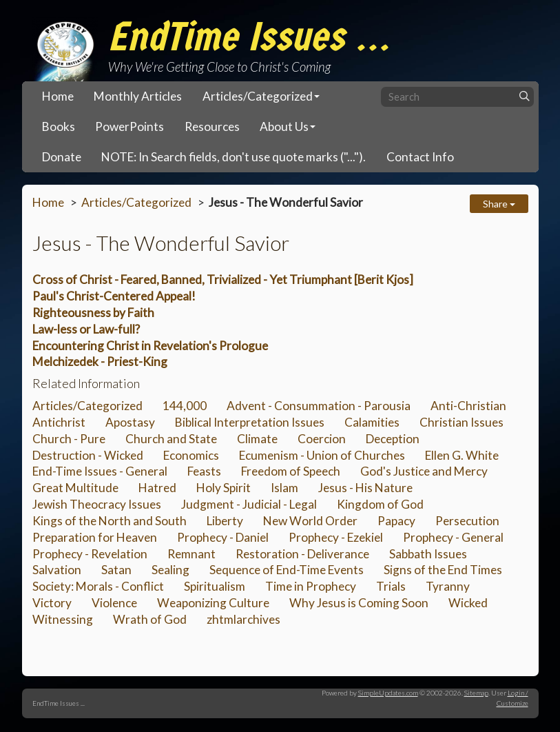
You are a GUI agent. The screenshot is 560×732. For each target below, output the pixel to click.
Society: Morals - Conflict (98, 586)
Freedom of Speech (291, 471)
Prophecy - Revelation (90, 554)
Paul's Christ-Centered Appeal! (114, 296)
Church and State (171, 439)
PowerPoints (129, 126)
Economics (191, 455)
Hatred (157, 488)
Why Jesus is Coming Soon (359, 603)
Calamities (372, 422)
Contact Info (420, 157)
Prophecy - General (453, 537)
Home (58, 96)
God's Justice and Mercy (424, 471)
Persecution (467, 521)
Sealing (170, 570)
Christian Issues (462, 422)
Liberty (225, 521)
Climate (257, 439)
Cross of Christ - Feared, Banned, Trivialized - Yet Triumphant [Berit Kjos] (223, 279)
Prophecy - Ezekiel (336, 537)
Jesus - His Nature (365, 488)
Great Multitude (75, 488)
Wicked (468, 603)
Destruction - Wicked (88, 455)
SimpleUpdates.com (388, 693)
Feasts (204, 471)
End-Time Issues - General (100, 471)
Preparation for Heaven (95, 537)
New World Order (310, 521)
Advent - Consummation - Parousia (319, 406)
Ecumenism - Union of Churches (322, 455)
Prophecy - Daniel (223, 537)
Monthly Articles (138, 96)
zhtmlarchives (243, 619)
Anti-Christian (468, 406)
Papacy (396, 521)
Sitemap (476, 693)
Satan (116, 570)
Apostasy (130, 422)
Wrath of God (150, 619)
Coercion (322, 439)
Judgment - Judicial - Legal (249, 504)
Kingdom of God (380, 504)
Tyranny (448, 586)
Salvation (57, 570)
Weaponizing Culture (213, 603)
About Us (284, 126)
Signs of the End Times (443, 570)
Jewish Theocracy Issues (97, 504)
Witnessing (63, 619)
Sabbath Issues (428, 554)
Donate (62, 157)
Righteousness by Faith (93, 313)
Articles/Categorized (258, 96)
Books (59, 126)
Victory (52, 603)
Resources (212, 126)
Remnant (191, 554)
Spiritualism (215, 586)
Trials (391, 586)
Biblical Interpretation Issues (250, 422)
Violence (114, 603)
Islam (284, 488)
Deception (393, 439)
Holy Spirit (224, 488)
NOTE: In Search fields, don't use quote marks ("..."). (234, 157)
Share (499, 204)
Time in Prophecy (311, 586)
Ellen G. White (462, 455)
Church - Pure (69, 439)
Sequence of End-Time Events (287, 570)
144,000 (185, 406)
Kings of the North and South (110, 521)
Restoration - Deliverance (302, 554)
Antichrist (59, 422)
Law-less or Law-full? (86, 329)
